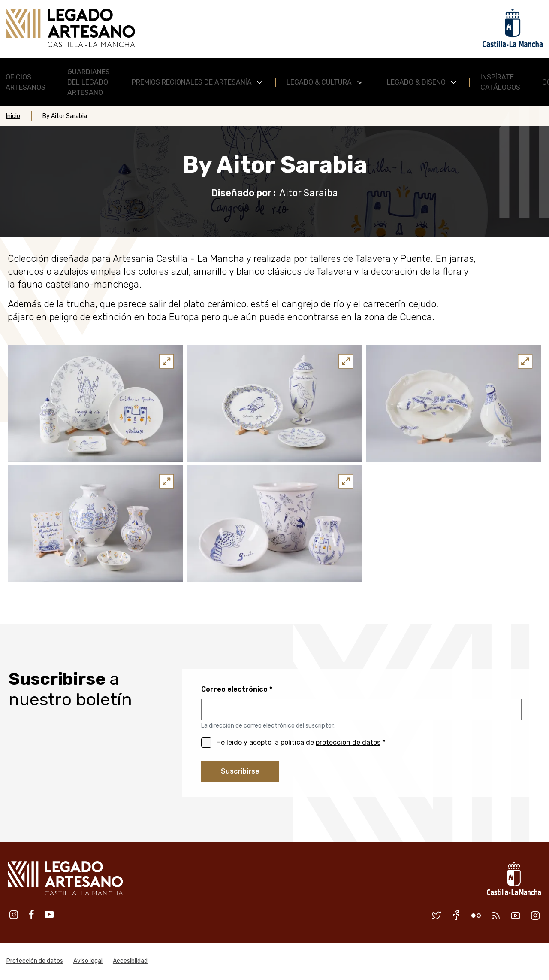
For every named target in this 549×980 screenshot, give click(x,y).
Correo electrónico (234, 689)
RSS (496, 916)
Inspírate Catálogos (500, 82)
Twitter (437, 916)
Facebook (32, 915)
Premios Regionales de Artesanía (192, 82)
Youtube (49, 915)
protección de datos (348, 742)
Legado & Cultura (319, 82)
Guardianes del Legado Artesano (89, 82)
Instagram (14, 915)
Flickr (476, 916)
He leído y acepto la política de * (301, 742)
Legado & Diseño (416, 82)
